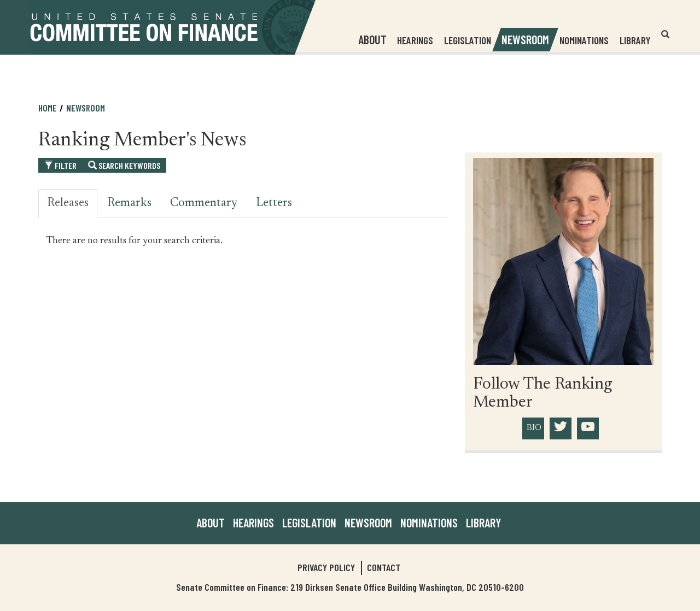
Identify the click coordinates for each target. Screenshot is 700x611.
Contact (384, 567)
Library (635, 40)
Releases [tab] (68, 203)
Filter (60, 165)
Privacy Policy (326, 567)
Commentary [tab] (204, 203)
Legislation (468, 40)
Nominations (584, 40)
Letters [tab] (274, 203)
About (211, 522)
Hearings (415, 40)
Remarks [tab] (129, 203)
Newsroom (86, 108)
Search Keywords (124, 165)
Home (48, 108)
